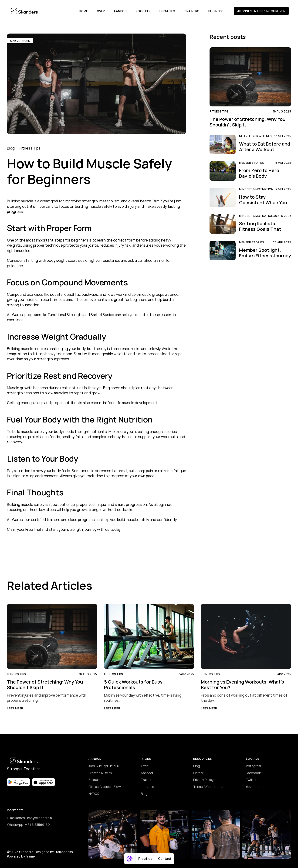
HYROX (94, 794)
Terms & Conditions (208, 787)
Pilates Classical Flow (105, 787)
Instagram (253, 766)
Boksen (94, 780)
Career (198, 773)
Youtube (252, 787)
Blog (11, 148)
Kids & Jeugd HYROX (104, 766)
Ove (144, 766)
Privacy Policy (203, 780)
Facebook (253, 773)
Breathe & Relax (100, 773)
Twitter (251, 780)
